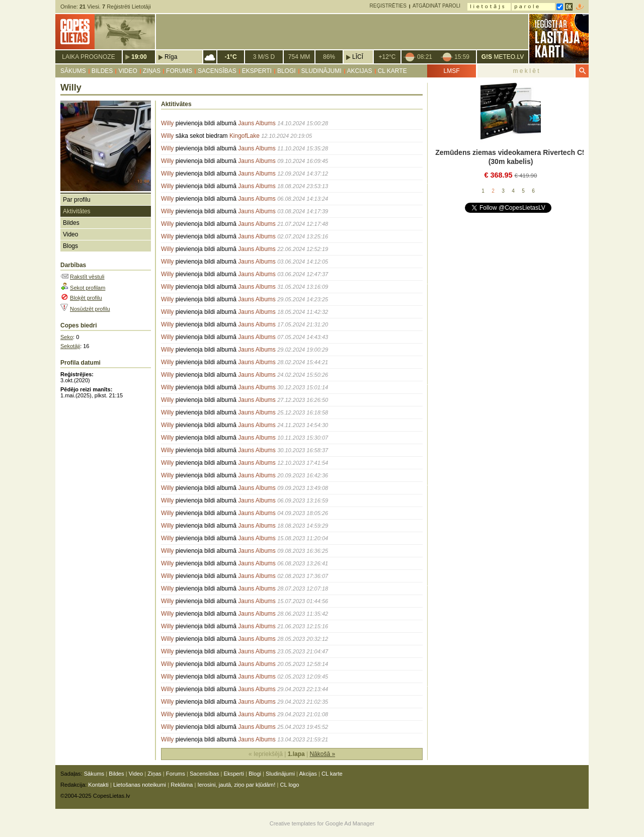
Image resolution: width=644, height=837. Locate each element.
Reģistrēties (388, 6)
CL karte (392, 71)
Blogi (287, 71)
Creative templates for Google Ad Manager (322, 823)
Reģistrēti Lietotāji (127, 7)
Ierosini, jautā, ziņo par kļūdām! (236, 785)
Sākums (73, 71)
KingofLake (245, 136)
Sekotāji (70, 346)
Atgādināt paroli (436, 6)
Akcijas (360, 71)
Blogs (70, 246)
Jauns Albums (257, 123)
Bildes (102, 71)
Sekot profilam (88, 288)
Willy (167, 123)
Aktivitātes (77, 211)
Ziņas (152, 71)
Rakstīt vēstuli (87, 277)
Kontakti (98, 785)
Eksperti (257, 71)
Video (128, 71)
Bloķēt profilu (86, 298)
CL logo (289, 785)
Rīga (171, 57)
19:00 (139, 57)
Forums (179, 71)
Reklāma (182, 785)
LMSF (451, 71)
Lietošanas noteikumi (140, 785)
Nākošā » (322, 754)
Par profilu (77, 200)
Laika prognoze (88, 57)
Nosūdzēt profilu (90, 309)
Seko (67, 337)
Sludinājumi (321, 71)
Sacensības (217, 71)
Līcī (358, 57)
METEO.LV (503, 57)
